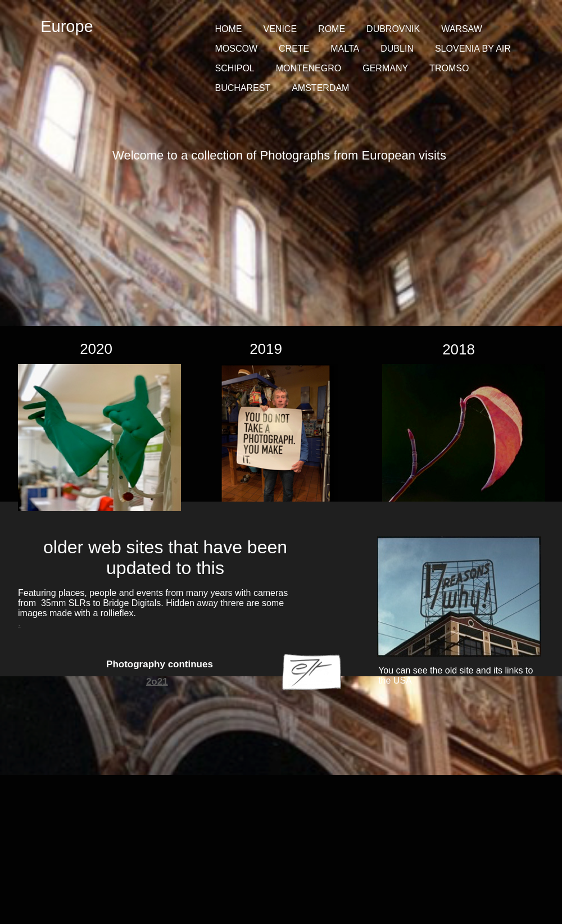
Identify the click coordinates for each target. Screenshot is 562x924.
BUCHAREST (243, 88)
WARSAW (462, 29)
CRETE (294, 49)
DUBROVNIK (393, 29)
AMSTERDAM (320, 88)
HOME (229, 29)
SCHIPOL (235, 68)
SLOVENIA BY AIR (473, 49)
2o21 (157, 682)
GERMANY (385, 68)
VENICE (280, 29)
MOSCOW (237, 49)
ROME (332, 29)
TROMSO (449, 68)
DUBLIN (397, 49)
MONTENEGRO (309, 68)
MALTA (345, 49)
